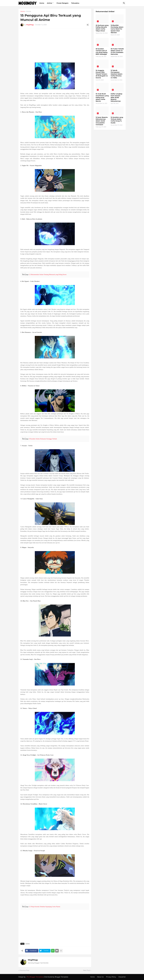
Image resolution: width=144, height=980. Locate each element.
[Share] (88, 25)
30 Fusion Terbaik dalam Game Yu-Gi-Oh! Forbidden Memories (117, 52)
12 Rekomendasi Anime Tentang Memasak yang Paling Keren (48, 274)
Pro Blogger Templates (35, 977)
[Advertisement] (55, 46)
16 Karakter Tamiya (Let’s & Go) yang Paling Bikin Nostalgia (102, 52)
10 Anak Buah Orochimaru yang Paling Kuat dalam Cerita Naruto (102, 97)
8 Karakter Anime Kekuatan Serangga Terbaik (43, 439)
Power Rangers (62, 3)
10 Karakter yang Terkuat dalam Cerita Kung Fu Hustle (117, 120)
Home (42, 3)
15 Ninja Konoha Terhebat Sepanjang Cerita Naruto (45, 907)
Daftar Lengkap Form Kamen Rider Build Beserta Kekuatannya (116, 97)
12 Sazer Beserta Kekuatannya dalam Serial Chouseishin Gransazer (102, 121)
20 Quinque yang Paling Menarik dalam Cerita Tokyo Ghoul (102, 28)
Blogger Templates (61, 977)
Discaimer (122, 977)
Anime (49, 3)
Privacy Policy (111, 977)
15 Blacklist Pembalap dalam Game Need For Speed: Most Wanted (117, 29)
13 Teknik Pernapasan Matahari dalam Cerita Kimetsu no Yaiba (117, 74)
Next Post (87, 970)
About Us (100, 977)
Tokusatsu (75, 3)
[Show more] (61, 951)
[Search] (124, 3)
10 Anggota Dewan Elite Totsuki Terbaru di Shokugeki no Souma (102, 74)
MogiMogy (33, 960)
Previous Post (24, 970)
